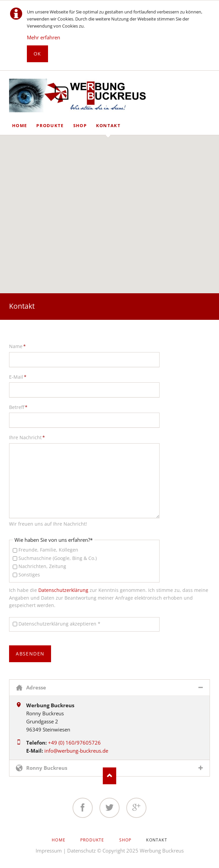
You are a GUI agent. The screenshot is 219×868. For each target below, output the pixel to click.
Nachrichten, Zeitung (42, 566)
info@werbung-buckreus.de (76, 751)
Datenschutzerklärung (63, 590)
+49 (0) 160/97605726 (74, 743)
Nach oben (109, 776)
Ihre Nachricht (27, 437)
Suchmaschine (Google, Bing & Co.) (58, 558)
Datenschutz (81, 851)
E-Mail (20, 377)
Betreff (20, 407)
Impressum (49, 851)
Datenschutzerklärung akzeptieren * (59, 624)
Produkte (50, 125)
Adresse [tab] (36, 687)
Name (20, 346)
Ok (37, 54)
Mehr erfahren (43, 37)
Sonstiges (29, 575)
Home (19, 125)
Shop (80, 125)
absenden (30, 654)
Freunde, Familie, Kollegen (48, 550)
